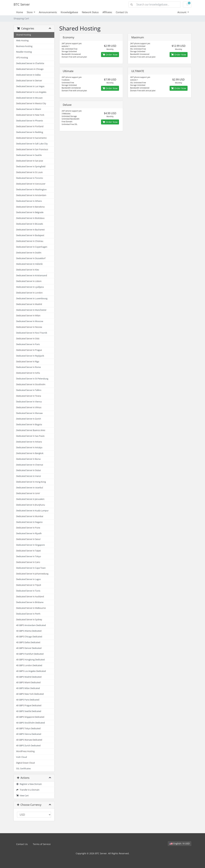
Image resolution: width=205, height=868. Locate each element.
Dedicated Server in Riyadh (29, 533)
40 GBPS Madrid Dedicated (29, 677)
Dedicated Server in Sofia (28, 373)
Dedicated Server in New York (30, 115)
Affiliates (107, 12)
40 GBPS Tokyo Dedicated (28, 728)
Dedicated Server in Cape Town (31, 568)
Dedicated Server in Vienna (29, 402)
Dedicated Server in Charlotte (30, 63)
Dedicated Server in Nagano (29, 522)
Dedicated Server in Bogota (29, 424)
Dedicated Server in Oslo (28, 339)
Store (30, 12)
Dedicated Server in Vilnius (29, 407)
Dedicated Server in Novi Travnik (32, 333)
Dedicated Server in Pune (28, 528)
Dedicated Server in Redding (30, 132)
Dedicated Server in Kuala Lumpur (32, 511)
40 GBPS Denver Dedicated (29, 648)
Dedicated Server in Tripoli (29, 585)
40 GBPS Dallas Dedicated (28, 642)
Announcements (48, 12)
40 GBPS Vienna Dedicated (29, 734)
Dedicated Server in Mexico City (31, 103)
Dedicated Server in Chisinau (30, 241)
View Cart (22, 796)
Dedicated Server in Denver (29, 81)
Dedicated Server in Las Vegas (30, 86)
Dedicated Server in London (29, 293)
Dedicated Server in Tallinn (29, 390)
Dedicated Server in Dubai (28, 470)
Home (20, 12)
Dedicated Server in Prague (29, 350)
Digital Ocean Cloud (25, 763)
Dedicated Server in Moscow (30, 321)
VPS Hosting (22, 58)
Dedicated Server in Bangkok (30, 453)
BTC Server (22, 4)
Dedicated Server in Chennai (30, 465)
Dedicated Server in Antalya (29, 447)
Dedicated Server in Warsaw (29, 413)
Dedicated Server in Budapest (30, 235)
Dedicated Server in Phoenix (30, 121)
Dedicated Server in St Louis (29, 172)
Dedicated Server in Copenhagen (32, 247)
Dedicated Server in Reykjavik (30, 356)
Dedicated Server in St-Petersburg (32, 379)
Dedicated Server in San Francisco (32, 149)
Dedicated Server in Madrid (29, 304)
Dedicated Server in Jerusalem (30, 499)
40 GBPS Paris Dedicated (28, 700)
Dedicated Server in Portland (30, 126)
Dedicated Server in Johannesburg (32, 574)
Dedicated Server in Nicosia (29, 327)
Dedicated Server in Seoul (28, 539)
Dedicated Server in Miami (29, 109)
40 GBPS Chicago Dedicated (29, 637)
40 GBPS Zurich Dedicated (28, 746)
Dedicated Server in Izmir (28, 493)
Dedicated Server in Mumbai (30, 516)
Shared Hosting (24, 35)
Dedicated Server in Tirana (29, 396)
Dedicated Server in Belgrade (30, 212)
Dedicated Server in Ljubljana (30, 287)
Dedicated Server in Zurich (29, 419)
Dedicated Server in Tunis (28, 591)
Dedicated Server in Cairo (28, 562)
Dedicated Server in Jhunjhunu (31, 505)
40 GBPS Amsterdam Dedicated (31, 625)
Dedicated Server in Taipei (28, 551)
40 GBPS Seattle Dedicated (29, 711)
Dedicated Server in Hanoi (29, 476)
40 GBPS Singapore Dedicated (30, 717)
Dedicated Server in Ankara (29, 442)
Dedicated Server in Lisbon (29, 281)
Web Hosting (22, 40)
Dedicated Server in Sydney (29, 620)
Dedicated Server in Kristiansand (32, 275)
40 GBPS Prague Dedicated (29, 705)
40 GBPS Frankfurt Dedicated (30, 654)
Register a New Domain (29, 784)
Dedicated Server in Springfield (31, 167)
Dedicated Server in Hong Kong (31, 482)
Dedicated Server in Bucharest (30, 230)
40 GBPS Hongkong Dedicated (30, 660)
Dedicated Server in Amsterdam (31, 195)
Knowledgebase (69, 12)
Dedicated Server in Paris (28, 344)
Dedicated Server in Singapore (30, 545)
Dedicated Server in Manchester (31, 310)
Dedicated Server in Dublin (29, 253)
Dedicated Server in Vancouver (31, 184)
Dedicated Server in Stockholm (31, 384)
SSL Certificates (23, 769)
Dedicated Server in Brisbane (30, 602)
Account (182, 12)
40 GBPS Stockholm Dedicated (31, 723)
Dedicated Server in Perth (28, 614)
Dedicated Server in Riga (28, 362)
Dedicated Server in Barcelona (30, 207)
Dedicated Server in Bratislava (30, 218)
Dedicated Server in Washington (31, 190)
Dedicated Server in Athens (29, 201)
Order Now (110, 55)
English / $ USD (180, 843)
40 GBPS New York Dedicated (30, 694)
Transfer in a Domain (28, 790)
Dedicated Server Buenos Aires (31, 430)
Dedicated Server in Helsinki (29, 264)
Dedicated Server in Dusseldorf (31, 258)
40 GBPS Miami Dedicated (28, 682)
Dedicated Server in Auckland (30, 597)
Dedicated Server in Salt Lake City (32, 144)
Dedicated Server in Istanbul (30, 488)
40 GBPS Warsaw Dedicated (29, 740)
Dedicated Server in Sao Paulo (30, 436)
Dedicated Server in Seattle (29, 155)
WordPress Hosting (25, 751)
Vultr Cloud (22, 757)
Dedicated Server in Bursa (28, 459)
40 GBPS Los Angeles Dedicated (31, 671)
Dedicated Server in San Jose (30, 161)
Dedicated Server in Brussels (30, 224)
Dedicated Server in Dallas (28, 75)
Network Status (90, 12)
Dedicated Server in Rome (28, 367)
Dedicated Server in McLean (29, 98)
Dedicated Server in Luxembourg (32, 298)
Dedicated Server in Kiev (28, 270)
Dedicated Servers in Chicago (30, 69)
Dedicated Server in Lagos (28, 579)
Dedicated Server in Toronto (30, 178)
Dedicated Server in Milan (28, 316)
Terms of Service (42, 844)
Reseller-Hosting (24, 52)
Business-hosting (24, 46)
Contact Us (122, 12)
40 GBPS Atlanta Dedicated (29, 631)
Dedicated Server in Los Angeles (31, 92)
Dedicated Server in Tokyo (29, 556)
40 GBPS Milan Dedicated (28, 688)
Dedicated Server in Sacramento (31, 138)
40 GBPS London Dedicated (29, 665)
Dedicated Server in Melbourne (31, 608)
